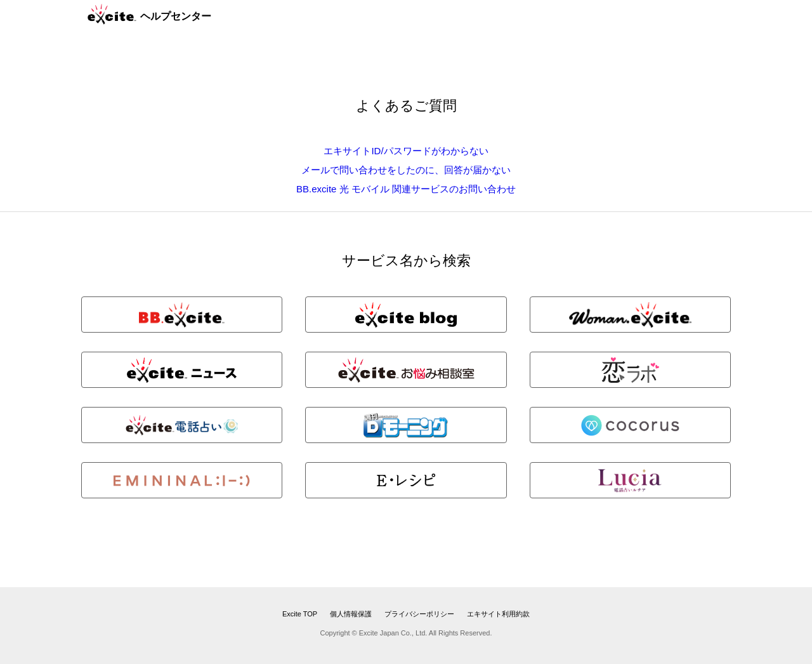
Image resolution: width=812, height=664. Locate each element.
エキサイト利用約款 (498, 614)
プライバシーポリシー (419, 614)
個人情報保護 (351, 614)
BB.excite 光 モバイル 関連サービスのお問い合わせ (406, 189)
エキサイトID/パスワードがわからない (406, 151)
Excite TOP (300, 614)
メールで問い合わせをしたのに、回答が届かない (406, 170)
